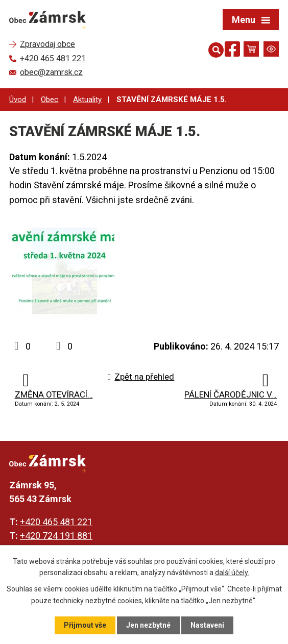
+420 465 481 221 (56, 522)
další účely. (232, 573)
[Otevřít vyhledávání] (214, 49)
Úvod (18, 100)
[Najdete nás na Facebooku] (232, 51)
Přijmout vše (85, 625)
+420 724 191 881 (56, 536)
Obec (50, 100)
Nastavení (207, 625)
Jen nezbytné (148, 625)
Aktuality (87, 100)
